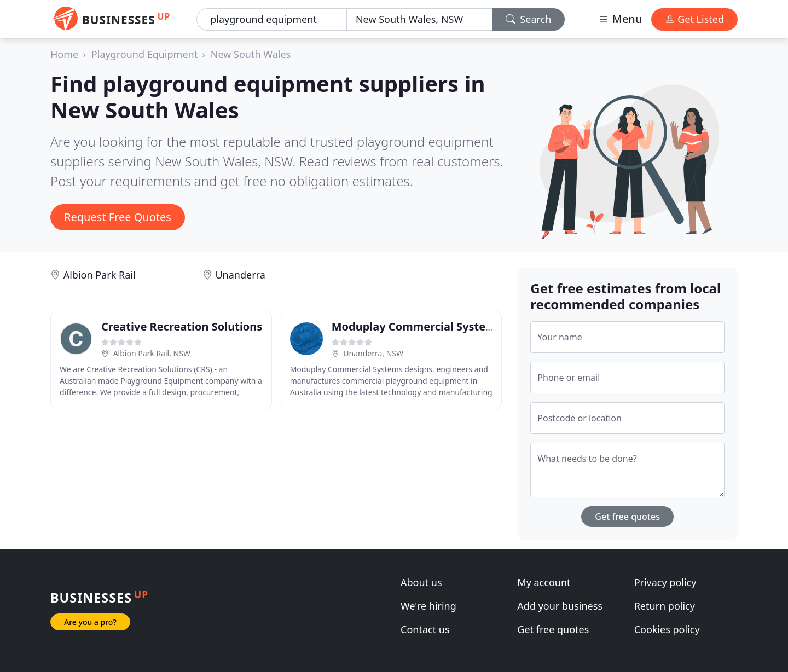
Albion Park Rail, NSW (152, 353)
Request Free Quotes (118, 217)
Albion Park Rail (100, 275)
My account (544, 582)
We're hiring (428, 606)
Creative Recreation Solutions (182, 326)
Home (64, 54)
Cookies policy (667, 629)
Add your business (560, 606)
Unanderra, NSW (373, 353)
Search (529, 19)
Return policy (665, 606)
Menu (620, 19)
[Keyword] (272, 19)
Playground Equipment (144, 54)
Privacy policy (665, 582)
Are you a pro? (90, 622)
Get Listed (694, 19)
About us (421, 582)
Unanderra (240, 275)
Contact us (425, 629)
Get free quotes (627, 517)
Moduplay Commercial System (414, 326)
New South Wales (251, 54)
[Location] (419, 19)
